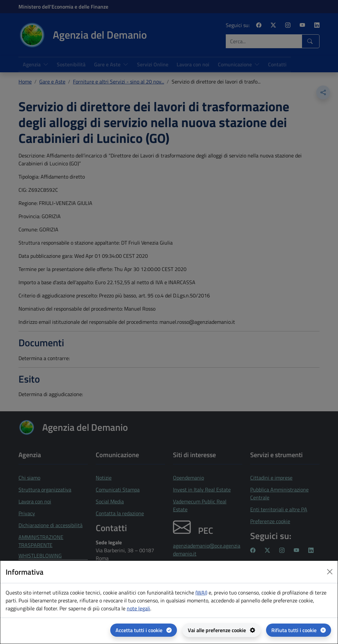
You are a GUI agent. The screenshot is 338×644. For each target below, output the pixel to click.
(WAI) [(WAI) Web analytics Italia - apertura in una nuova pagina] (201, 593)
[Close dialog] (330, 572)
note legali (138, 608)
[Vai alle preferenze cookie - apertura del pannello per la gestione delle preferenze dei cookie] (221, 630)
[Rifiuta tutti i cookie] (299, 630)
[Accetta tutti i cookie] (144, 630)
